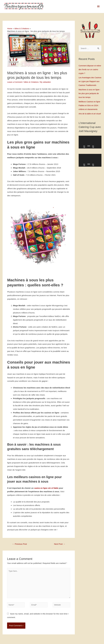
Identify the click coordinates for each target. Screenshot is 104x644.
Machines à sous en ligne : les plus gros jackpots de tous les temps (90, 98)
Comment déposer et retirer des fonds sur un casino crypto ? (89, 70)
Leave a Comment (15, 82)
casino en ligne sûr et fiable (47, 488)
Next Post (59, 544)
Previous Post (20, 544)
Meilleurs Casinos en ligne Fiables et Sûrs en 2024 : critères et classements (90, 110)
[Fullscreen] (100, 154)
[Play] (82, 154)
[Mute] (97, 154)
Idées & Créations (32, 82)
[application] (90, 150)
